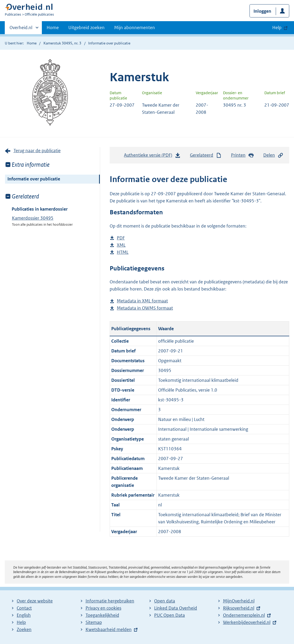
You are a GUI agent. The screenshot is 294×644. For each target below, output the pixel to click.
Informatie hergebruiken (110, 601)
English (24, 615)
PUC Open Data (170, 615)
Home (53, 28)
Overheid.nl (21, 29)
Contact (24, 608)
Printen (242, 155)
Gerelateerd (206, 155)
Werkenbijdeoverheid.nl (247, 622)
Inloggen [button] (262, 11)
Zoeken (24, 629)
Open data (165, 601)
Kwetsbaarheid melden (109, 629)
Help (21, 622)
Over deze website (35, 601)
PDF (121, 238)
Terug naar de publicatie (37, 151)
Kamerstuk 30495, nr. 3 (62, 43)
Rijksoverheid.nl (239, 608)
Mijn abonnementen (135, 28)
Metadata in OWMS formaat (145, 308)
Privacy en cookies (103, 608)
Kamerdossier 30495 (33, 218)
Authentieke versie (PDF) (152, 156)
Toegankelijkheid (102, 615)
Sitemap (94, 622)
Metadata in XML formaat (142, 301)
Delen (273, 155)
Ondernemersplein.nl (244, 615)
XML (121, 245)
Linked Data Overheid (176, 608)
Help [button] (277, 28)
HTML (123, 252)
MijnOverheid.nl (239, 601)
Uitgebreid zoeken (86, 28)
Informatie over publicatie (34, 179)
